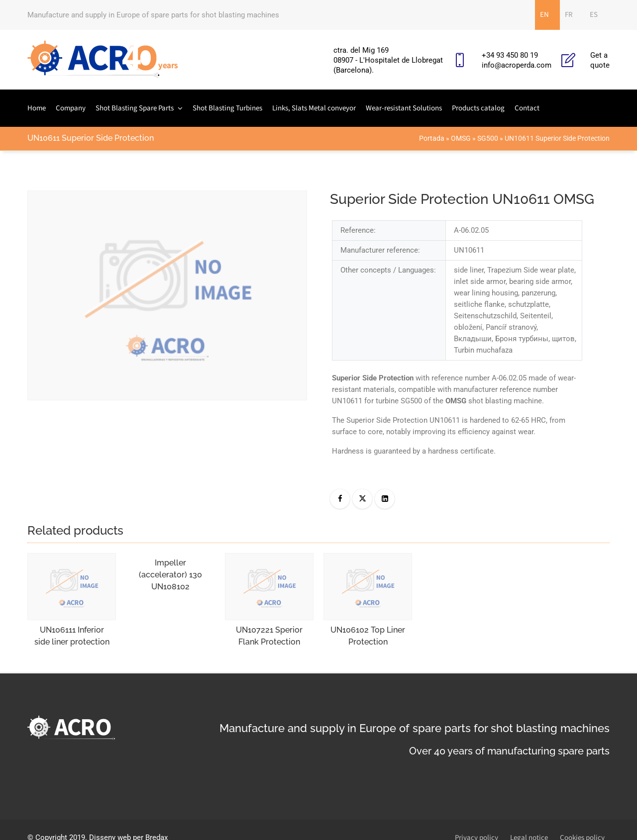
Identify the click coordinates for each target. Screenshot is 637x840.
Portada (432, 138)
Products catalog (478, 108)
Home (37, 108)
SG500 (488, 138)
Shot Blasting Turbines (227, 108)
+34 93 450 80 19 (510, 55)
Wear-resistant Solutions (404, 108)
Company (71, 108)
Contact (527, 108)
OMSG (461, 138)
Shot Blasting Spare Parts (135, 108)
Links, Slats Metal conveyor (314, 108)
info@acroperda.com (517, 65)
